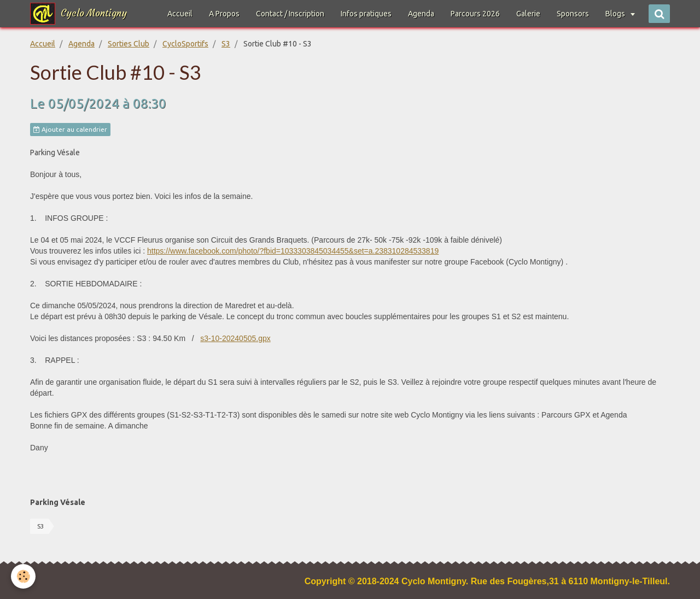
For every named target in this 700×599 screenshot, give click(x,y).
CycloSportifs (185, 44)
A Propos (224, 14)
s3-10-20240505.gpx (235, 338)
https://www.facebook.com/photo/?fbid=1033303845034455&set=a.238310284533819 (293, 251)
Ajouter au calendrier (70, 130)
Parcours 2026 (475, 14)
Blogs (616, 14)
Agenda (421, 14)
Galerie (528, 14)
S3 (226, 44)
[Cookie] (23, 576)
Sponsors (573, 14)
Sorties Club (129, 44)
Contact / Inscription (290, 14)
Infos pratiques (366, 14)
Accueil (180, 14)
